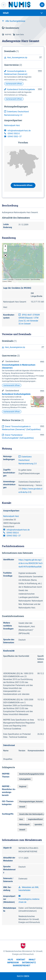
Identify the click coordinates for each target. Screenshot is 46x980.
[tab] (23, 13)
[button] (5, 246)
